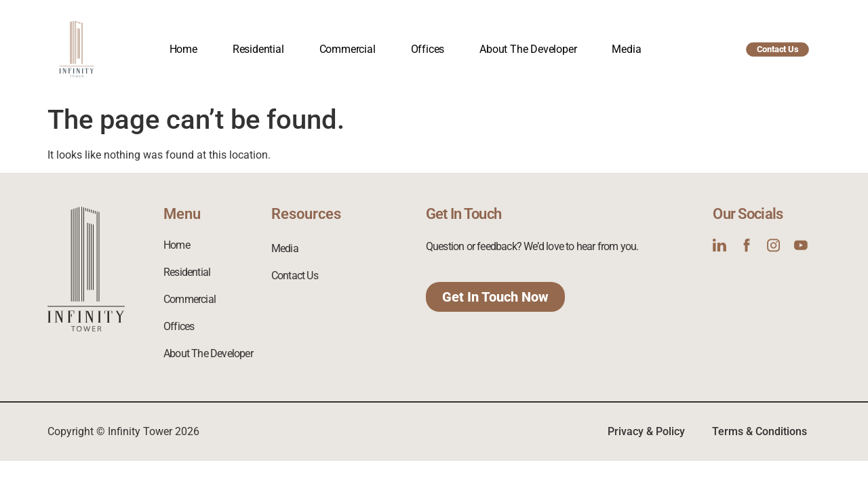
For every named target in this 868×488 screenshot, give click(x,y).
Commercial (348, 49)
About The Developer (528, 49)
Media (626, 49)
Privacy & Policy (646, 431)
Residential (258, 49)
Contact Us (295, 276)
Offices (428, 49)
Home (183, 49)
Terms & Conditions (759, 431)
